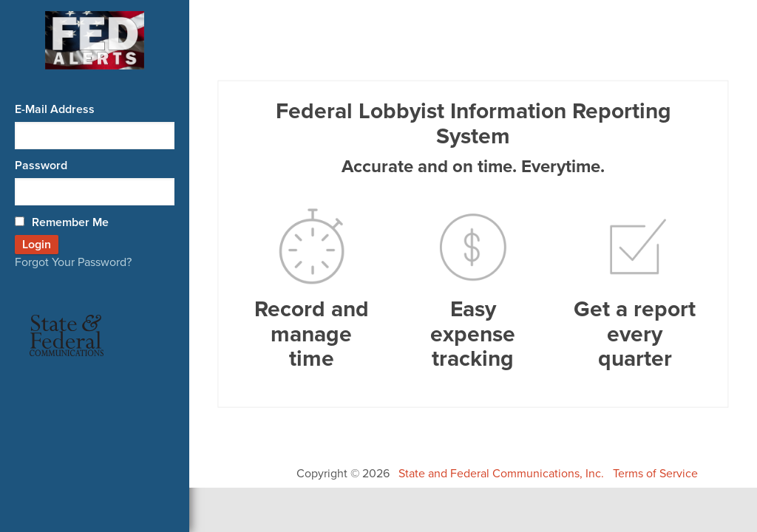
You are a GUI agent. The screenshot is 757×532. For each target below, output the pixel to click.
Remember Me (62, 222)
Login (37, 245)
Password (41, 166)
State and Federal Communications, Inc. (501, 474)
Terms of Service (655, 474)
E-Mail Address (55, 109)
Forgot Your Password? (73, 262)
